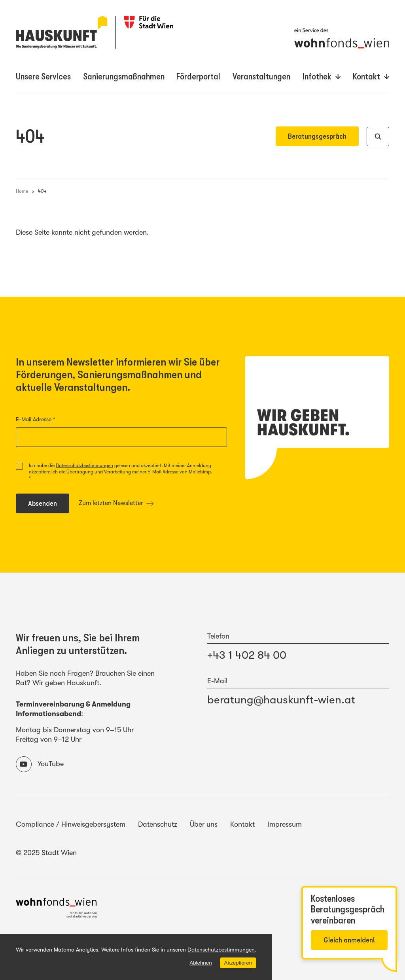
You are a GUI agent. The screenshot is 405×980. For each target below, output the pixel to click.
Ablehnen (201, 963)
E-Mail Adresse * (51, 419)
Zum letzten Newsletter (116, 503)
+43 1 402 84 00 (247, 655)
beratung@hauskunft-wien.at (281, 700)
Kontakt (242, 824)
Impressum (285, 824)
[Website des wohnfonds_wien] (56, 909)
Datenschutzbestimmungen (84, 465)
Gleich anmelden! (349, 940)
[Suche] (378, 137)
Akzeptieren (238, 963)
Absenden (48, 505)
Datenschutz (158, 824)
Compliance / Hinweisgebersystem (71, 824)
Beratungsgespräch (317, 136)
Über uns (204, 824)
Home (22, 191)
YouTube (40, 764)
